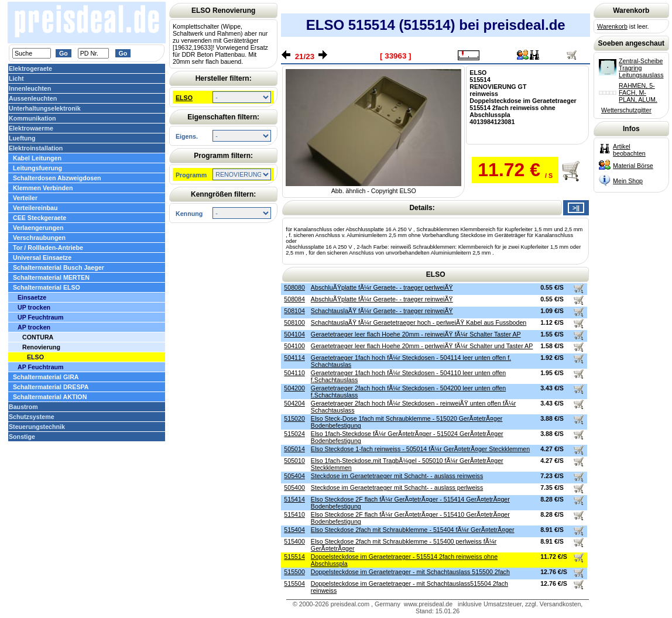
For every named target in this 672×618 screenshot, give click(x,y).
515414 (294, 499)
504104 (294, 334)
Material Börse (633, 166)
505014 (294, 449)
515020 (294, 418)
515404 (294, 530)
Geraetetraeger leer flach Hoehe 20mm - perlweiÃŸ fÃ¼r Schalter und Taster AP (422, 346)
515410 (294, 514)
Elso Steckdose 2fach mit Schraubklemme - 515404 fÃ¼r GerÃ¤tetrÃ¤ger (413, 530)
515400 (294, 541)
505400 (294, 487)
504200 (294, 388)
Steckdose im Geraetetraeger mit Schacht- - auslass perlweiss (397, 487)
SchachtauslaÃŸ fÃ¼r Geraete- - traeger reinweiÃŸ (382, 311)
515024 (294, 434)
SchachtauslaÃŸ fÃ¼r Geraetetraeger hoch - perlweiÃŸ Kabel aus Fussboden (419, 322)
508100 (294, 322)
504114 (294, 358)
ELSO (184, 98)
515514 (294, 557)
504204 (294, 403)
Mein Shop (628, 181)
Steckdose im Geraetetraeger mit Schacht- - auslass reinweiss (397, 476)
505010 (294, 461)
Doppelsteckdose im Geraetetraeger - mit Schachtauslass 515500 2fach (410, 572)
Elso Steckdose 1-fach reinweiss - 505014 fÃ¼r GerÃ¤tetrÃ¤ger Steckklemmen (420, 449)
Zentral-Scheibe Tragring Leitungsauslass (641, 68)
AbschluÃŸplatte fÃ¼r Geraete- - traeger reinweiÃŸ (382, 299)
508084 (294, 299)
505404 (294, 476)
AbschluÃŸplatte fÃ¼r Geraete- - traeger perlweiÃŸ (382, 287)
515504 (294, 583)
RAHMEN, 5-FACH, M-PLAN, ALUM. (638, 92)
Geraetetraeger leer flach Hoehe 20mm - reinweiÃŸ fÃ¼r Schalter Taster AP (416, 334)
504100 (294, 346)
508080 (294, 287)
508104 (294, 311)
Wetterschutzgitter (626, 110)
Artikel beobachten (629, 150)
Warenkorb (612, 26)
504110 (294, 373)
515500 (294, 572)
